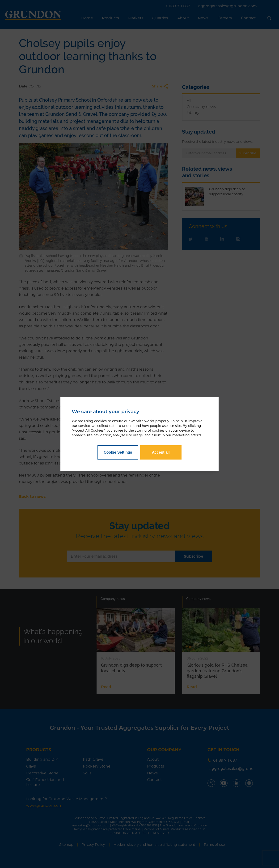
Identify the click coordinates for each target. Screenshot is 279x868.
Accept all (161, 452)
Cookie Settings (118, 452)
